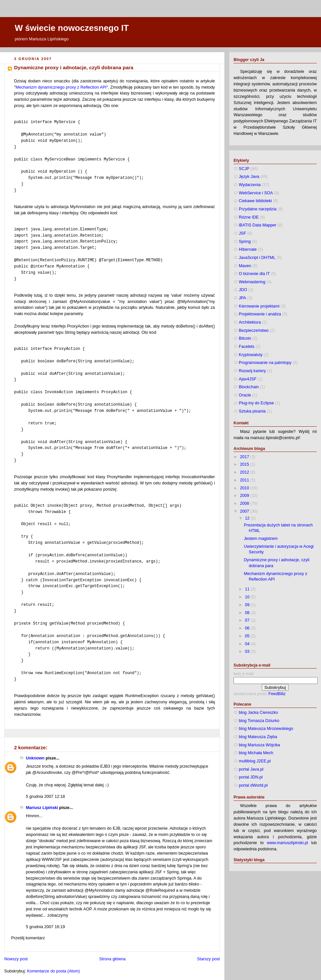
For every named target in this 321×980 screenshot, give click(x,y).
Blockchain (249, 387)
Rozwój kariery (252, 371)
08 (248, 613)
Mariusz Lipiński (42, 808)
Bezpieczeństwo (254, 330)
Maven (245, 266)
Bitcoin (245, 338)
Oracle (245, 395)
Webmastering (252, 282)
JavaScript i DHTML (257, 258)
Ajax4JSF (248, 379)
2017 (245, 457)
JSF (242, 233)
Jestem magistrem (261, 539)
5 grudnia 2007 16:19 (45, 927)
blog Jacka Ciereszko (258, 713)
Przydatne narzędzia (258, 209)
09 (248, 605)
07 (248, 620)
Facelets (247, 347)
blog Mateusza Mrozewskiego (266, 729)
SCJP (244, 169)
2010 (245, 488)
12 (248, 518)
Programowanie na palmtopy (265, 363)
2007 (245, 511)
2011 (245, 480)
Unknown (35, 758)
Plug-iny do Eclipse (256, 403)
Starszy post (208, 959)
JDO (243, 290)
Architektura (250, 322)
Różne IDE (249, 217)
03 (248, 651)
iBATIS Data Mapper (258, 225)
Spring (245, 242)
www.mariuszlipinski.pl (287, 843)
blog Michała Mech (256, 753)
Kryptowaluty (251, 355)
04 (248, 644)
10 (248, 597)
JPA (242, 298)
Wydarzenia (250, 185)
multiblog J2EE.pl (255, 761)
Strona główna (113, 959)
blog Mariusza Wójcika (259, 745)
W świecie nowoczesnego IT (72, 28)
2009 (245, 496)
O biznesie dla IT (254, 274)
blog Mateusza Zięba (258, 737)
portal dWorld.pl (253, 785)
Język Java (249, 177)
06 (248, 628)
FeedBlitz (277, 694)
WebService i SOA (256, 193)
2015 (245, 464)
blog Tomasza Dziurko (259, 721)
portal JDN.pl (251, 777)
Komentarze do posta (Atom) (53, 971)
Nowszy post (16, 959)
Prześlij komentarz (28, 938)
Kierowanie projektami (259, 306)
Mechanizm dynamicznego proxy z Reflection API (61, 87)
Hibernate (248, 249)
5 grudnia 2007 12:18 (45, 797)
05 (248, 636)
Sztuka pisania (252, 411)
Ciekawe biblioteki (255, 201)
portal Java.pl (251, 769)
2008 (245, 503)
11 (248, 589)
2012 (245, 472)
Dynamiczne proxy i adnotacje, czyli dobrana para (74, 67)
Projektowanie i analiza (260, 314)
